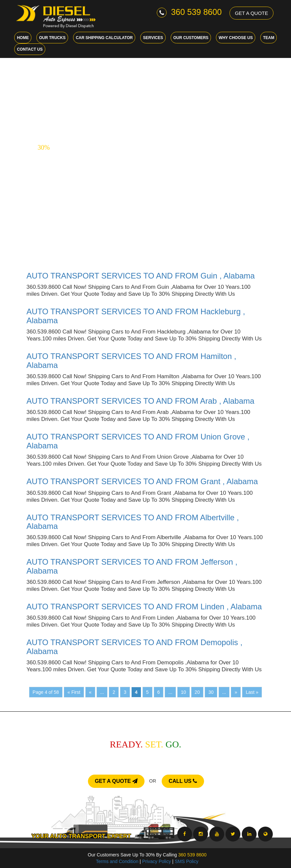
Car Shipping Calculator (104, 38)
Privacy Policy (157, 861)
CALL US (183, 781)
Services (153, 38)
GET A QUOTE (251, 13)
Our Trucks (52, 38)
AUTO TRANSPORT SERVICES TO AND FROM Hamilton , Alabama (131, 360)
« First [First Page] (74, 692)
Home (23, 38)
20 (197, 692)
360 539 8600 (189, 12)
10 (184, 692)
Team (269, 38)
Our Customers (191, 38)
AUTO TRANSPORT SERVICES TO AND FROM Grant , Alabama (142, 481)
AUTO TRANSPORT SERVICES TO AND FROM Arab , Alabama (140, 401)
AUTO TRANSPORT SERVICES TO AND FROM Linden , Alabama (144, 607)
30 (211, 692)
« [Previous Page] (90, 692)
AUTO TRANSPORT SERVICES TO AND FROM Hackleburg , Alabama (136, 316)
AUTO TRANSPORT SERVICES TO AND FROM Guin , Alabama (141, 276)
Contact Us (30, 49)
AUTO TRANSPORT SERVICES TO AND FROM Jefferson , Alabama (132, 566)
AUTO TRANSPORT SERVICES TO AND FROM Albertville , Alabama (133, 522)
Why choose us (236, 38)
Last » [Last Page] (252, 692)
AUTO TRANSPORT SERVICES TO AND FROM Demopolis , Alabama (134, 647)
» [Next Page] (236, 692)
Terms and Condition (117, 861)
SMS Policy (187, 861)
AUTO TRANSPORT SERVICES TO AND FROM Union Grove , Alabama (138, 441)
